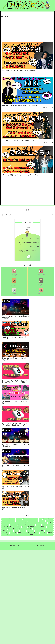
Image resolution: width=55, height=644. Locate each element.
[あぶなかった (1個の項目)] (14, 525)
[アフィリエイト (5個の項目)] (34, 519)
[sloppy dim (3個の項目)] (42, 521)
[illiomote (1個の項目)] (5, 529)
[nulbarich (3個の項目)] (31, 521)
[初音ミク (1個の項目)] (21, 533)
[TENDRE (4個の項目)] (4, 521)
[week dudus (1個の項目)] (50, 527)
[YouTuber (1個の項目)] (25, 527)
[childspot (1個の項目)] (23, 531)
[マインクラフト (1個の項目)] (43, 529)
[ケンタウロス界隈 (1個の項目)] (39, 531)
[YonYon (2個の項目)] (9, 523)
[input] (27, 215)
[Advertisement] (27, 29)
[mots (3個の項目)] (36, 521)
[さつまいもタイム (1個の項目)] (17, 527)
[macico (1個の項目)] (16, 531)
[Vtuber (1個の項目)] (35, 529)
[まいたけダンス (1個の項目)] (49, 531)
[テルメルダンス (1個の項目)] (43, 523)
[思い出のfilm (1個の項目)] (5, 533)
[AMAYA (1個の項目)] (51, 533)
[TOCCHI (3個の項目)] (18, 521)
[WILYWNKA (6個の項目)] (19, 519)
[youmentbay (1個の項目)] (44, 533)
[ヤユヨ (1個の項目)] (44, 525)
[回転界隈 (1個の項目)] (29, 529)
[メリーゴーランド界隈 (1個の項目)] (7, 527)
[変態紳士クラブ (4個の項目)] (11, 521)
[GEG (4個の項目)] (41, 519)
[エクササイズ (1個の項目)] (5, 525)
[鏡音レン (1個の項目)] (5, 531)
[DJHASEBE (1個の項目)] (31, 531)
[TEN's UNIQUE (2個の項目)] (50, 521)
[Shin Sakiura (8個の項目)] (5, 519)
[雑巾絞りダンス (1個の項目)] (42, 527)
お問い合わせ (41, 546)
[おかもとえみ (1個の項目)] (15, 535)
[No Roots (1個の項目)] (50, 529)
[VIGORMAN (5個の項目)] (26, 519)
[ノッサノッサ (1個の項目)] (13, 533)
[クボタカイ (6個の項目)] (12, 519)
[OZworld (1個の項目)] (28, 523)
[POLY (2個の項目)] (4, 523)
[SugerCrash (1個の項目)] (28, 533)
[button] (52, 215)
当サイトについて (14, 546)
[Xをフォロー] (29, 257)
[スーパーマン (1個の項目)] (35, 523)
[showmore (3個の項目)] (25, 521)
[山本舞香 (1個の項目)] (51, 523)
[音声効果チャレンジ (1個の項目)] (33, 527)
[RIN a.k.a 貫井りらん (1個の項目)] (13, 529)
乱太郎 (28, 227)
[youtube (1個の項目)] (50, 525)
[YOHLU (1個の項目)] (38, 525)
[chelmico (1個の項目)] (41, 535)
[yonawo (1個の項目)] (22, 523)
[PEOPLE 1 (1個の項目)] (36, 533)
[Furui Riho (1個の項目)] (22, 529)
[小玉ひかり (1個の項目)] (32, 525)
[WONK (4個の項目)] (45, 519)
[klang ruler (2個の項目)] (16, 523)
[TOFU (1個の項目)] (11, 531)
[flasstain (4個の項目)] (51, 519)
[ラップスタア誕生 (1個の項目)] (23, 525)
